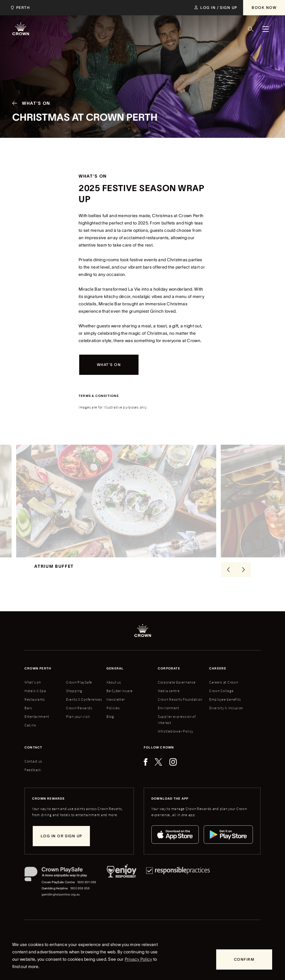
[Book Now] (264, 8)
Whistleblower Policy (175, 740)
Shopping (74, 700)
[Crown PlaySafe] (61, 884)
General (115, 677)
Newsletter (116, 708)
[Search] (251, 29)
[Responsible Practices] (178, 891)
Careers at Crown (224, 691)
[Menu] (265, 29)
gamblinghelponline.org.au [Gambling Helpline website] (61, 903)
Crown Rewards (79, 717)
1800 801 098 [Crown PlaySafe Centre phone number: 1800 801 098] (87, 891)
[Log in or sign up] (61, 845)
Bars (28, 717)
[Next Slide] (243, 579)
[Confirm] (244, 959)
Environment (168, 717)
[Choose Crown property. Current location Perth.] (19, 8)
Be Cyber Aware (120, 700)
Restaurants (35, 708)
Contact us (33, 770)
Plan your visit (78, 725)
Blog (110, 725)
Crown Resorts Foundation (180, 708)
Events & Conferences (84, 708)
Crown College (221, 700)
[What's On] (29, 103)
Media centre (169, 700)
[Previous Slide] (228, 579)
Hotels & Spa (35, 700)
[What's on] (109, 365)
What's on (33, 691)
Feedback (33, 779)
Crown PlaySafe (79, 691)
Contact (33, 756)
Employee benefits (225, 708)
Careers (218, 677)
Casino (30, 734)
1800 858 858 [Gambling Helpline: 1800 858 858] (80, 897)
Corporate (169, 677)
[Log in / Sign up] (216, 8)
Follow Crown (159, 756)
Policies (113, 717)
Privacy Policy (139, 959)
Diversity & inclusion (226, 717)
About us (114, 691)
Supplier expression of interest (177, 728)
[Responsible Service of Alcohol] (122, 891)
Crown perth (38, 677)
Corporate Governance (177, 691)
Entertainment (37, 725)
